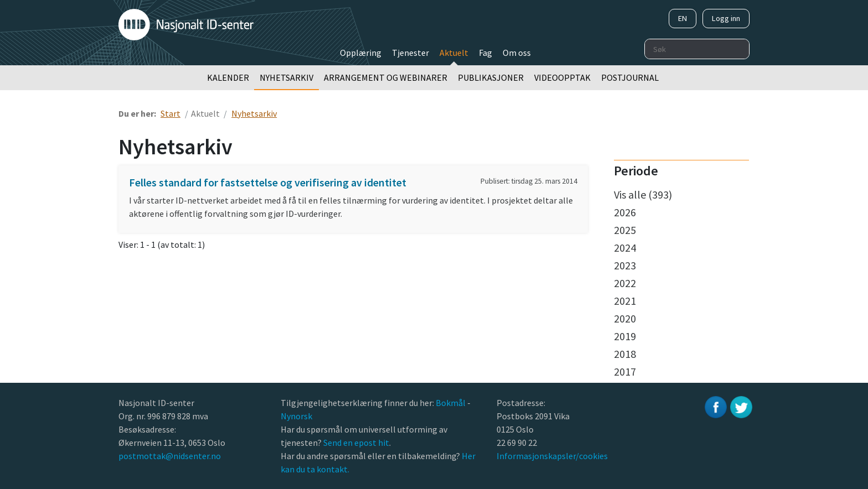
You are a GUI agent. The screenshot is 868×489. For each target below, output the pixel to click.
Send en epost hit (356, 443)
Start (170, 113)
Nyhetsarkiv (286, 77)
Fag (485, 53)
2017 (625, 371)
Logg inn (726, 18)
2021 (625, 301)
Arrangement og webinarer (386, 77)
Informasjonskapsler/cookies (552, 456)
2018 (625, 354)
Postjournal (630, 77)
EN (683, 18)
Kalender (228, 77)
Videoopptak (562, 77)
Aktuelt (454, 53)
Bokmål (451, 403)
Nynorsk (297, 416)
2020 (625, 318)
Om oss (517, 53)
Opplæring (361, 53)
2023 (625, 265)
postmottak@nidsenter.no (170, 456)
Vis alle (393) (643, 194)
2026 (625, 212)
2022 (625, 283)
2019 (625, 336)
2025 (625, 230)
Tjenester (410, 53)
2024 (625, 248)
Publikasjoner (491, 77)
